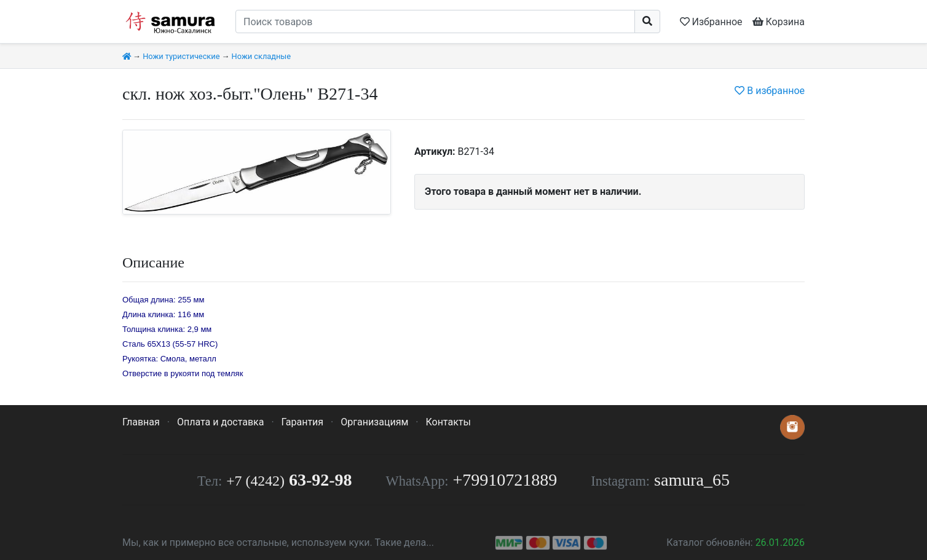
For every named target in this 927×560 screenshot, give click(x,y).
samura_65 (692, 480)
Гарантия (303, 422)
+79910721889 (505, 480)
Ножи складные (261, 56)
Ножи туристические (181, 56)
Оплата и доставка (220, 422)
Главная (141, 422)
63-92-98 (289, 480)
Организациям (374, 422)
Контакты (448, 422)
